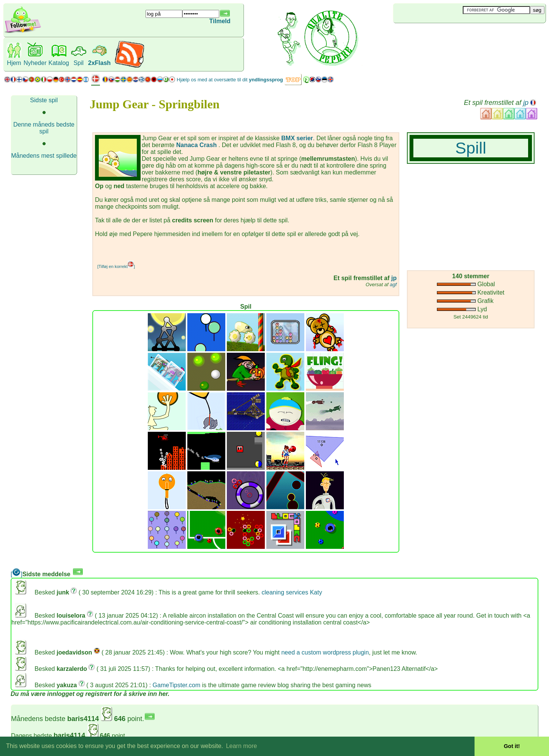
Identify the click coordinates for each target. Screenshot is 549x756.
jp (526, 103)
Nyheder (35, 63)
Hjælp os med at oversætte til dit (230, 80)
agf (393, 284)
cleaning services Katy (292, 592)
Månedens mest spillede (44, 156)
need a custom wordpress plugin (325, 652)
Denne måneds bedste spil (44, 128)
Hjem (14, 63)
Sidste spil (44, 100)
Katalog (59, 63)
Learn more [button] (242, 746)
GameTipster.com (177, 685)
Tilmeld (220, 21)
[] (17, 574)
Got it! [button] (512, 746)
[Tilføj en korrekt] (116, 266)
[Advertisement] (438, 36)
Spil (78, 63)
